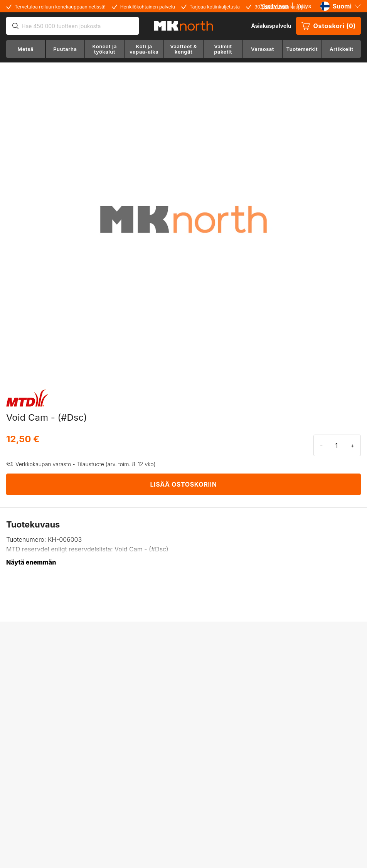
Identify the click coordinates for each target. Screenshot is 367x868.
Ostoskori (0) (328, 26)
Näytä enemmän (31, 562)
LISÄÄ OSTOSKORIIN (183, 484)
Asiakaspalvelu (271, 26)
